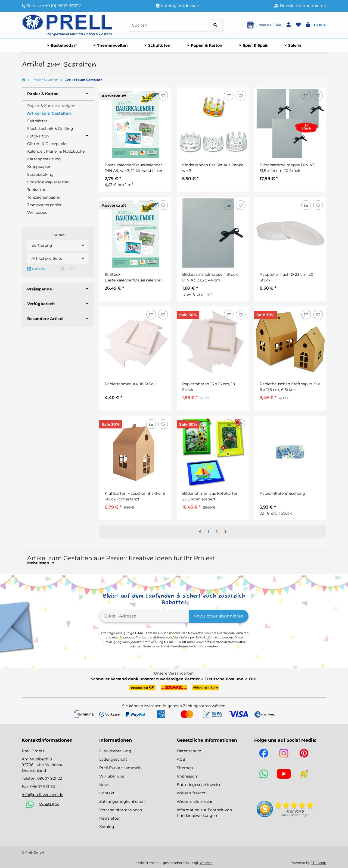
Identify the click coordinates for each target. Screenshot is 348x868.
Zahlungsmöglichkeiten (122, 801)
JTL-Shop (319, 863)
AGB (181, 759)
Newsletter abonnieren (219, 616)
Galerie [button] (36, 269)
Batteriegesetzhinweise (199, 785)
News (104, 785)
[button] (289, 25)
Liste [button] (68, 269)
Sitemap (185, 768)
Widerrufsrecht (191, 793)
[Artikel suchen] (215, 25)
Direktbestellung (115, 751)
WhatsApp (49, 804)
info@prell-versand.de (42, 795)
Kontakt (107, 793)
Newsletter (110, 818)
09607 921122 (50, 778)
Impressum (188, 776)
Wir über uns (112, 776)
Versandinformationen (121, 810)
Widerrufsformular (195, 801)
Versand (206, 863)
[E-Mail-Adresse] (144, 616)
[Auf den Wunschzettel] (163, 95)
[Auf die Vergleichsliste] (151, 95)
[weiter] (226, 532)
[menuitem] (62, 46)
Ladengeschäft (113, 759)
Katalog (107, 827)
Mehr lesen (41, 563)
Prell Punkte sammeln (120, 768)
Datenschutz (189, 751)
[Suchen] (168, 25)
